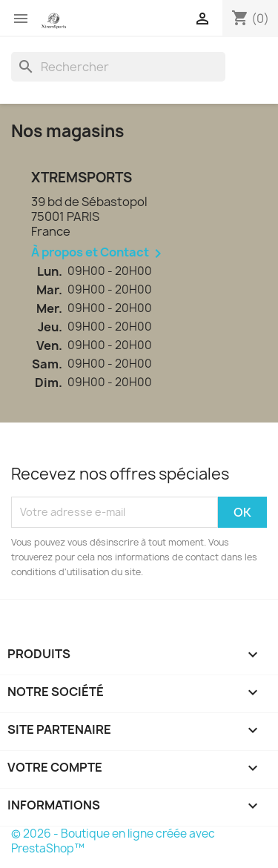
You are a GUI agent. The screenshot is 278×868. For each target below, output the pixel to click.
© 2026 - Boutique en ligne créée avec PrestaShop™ (113, 841)
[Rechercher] (118, 67)
